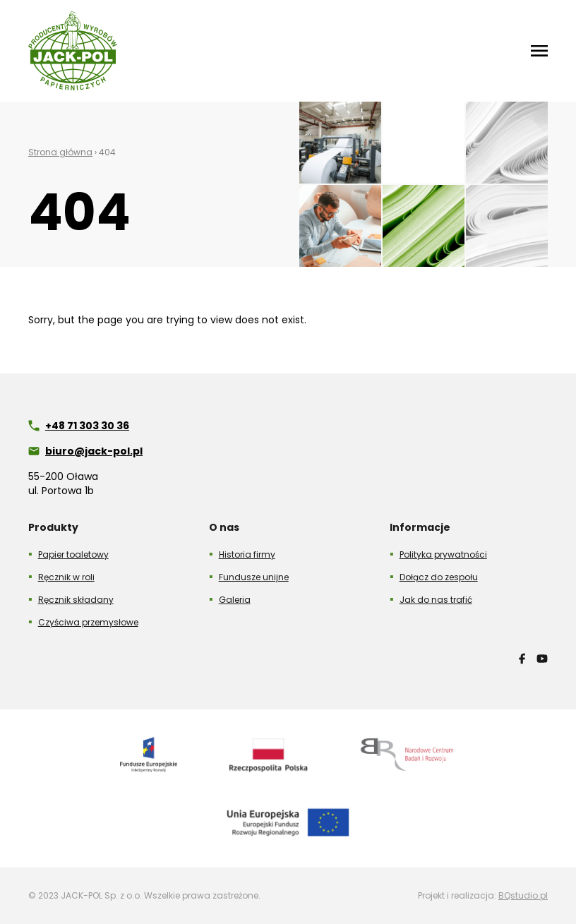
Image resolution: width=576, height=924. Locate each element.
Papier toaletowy (73, 554)
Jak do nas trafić (436, 600)
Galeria (235, 600)
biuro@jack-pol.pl (94, 451)
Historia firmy (247, 554)
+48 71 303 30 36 (87, 426)
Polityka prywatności (443, 554)
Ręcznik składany (76, 600)
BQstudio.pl (523, 895)
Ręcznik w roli (66, 577)
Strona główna (60, 152)
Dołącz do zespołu (439, 577)
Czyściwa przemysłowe (88, 622)
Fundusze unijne (254, 577)
